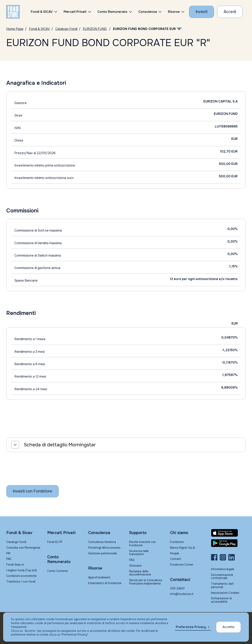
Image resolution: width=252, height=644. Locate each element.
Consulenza (148, 12)
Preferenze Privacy (191, 627)
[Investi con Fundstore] (202, 12)
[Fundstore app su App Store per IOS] (228, 533)
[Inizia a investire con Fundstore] (32, 491)
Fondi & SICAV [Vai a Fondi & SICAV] (39, 29)
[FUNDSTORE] (13, 12)
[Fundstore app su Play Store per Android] (228, 543)
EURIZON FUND (95, 29)
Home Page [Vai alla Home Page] (15, 29)
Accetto (228, 627)
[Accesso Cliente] (230, 12)
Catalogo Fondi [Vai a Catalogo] (66, 29)
